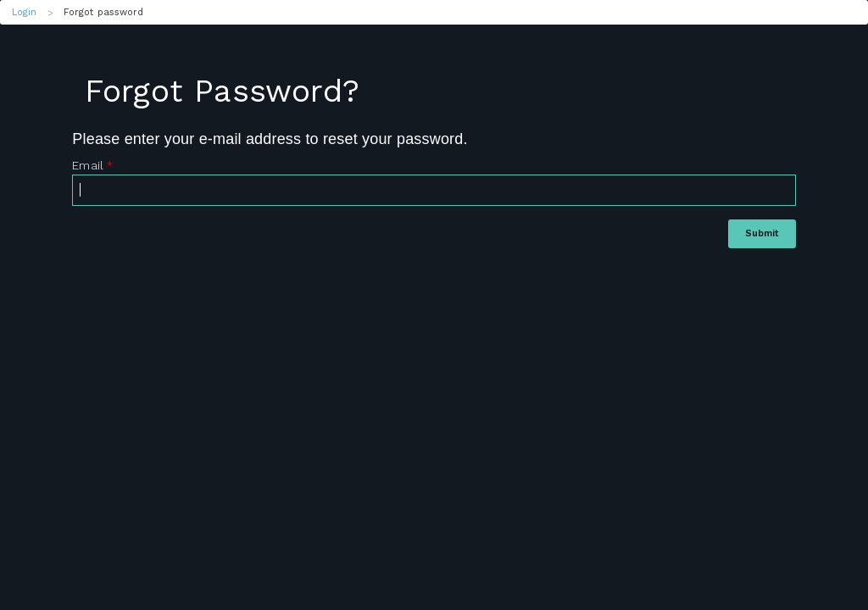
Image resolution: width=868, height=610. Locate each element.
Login (25, 12)
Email (92, 165)
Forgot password (104, 12)
